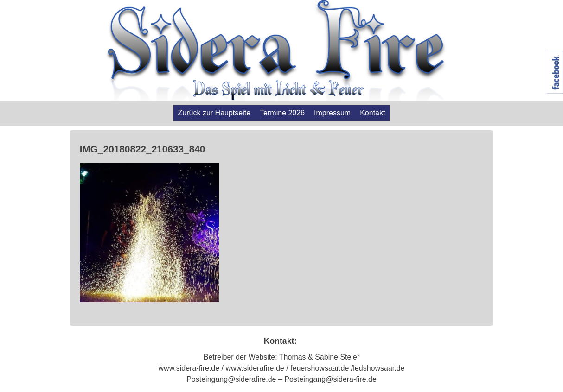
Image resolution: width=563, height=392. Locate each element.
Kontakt (372, 113)
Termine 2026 (282, 113)
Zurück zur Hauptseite (214, 113)
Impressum (332, 113)
